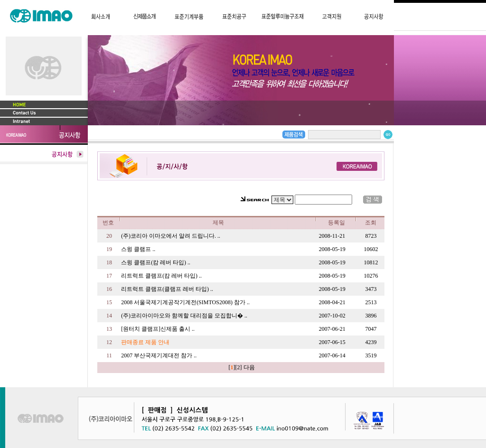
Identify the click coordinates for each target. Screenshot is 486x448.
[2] (239, 367)
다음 (249, 367)
